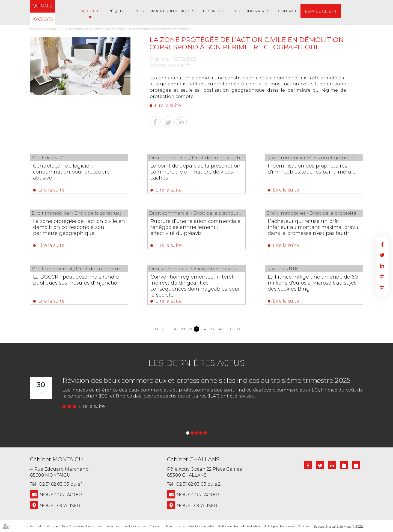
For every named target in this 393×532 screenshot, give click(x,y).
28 (175, 329)
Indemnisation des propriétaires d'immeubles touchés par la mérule (312, 169)
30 (190, 329)
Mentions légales (201, 526)
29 (183, 329)
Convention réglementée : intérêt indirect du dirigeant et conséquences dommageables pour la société (195, 286)
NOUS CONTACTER (61, 495)
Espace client (321, 11)
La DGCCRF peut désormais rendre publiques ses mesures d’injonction (77, 280)
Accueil (90, 11)
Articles (304, 526)
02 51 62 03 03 (54, 484)
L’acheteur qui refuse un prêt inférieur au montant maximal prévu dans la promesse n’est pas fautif (313, 227)
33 (212, 329)
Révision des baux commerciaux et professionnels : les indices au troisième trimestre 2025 (206, 380)
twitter (382, 255)
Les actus (214, 11)
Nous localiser (60, 506)
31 (197, 329)
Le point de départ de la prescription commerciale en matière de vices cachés (195, 172)
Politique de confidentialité (239, 526)
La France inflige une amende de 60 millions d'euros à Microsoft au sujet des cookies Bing (313, 283)
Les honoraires (251, 11)
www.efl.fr (179, 65)
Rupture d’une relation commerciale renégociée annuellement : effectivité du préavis (195, 227)
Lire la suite (168, 105)
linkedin (382, 266)
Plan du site (175, 526)
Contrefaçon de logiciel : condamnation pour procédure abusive (71, 172)
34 (220, 329)
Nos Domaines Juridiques (165, 11)
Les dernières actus (196, 363)
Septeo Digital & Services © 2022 (338, 526)
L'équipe (117, 11)
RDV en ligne (382, 277)
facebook (382, 244)
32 (205, 329)
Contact (287, 11)
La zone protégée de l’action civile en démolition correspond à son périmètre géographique (128, 29)
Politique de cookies (279, 526)
